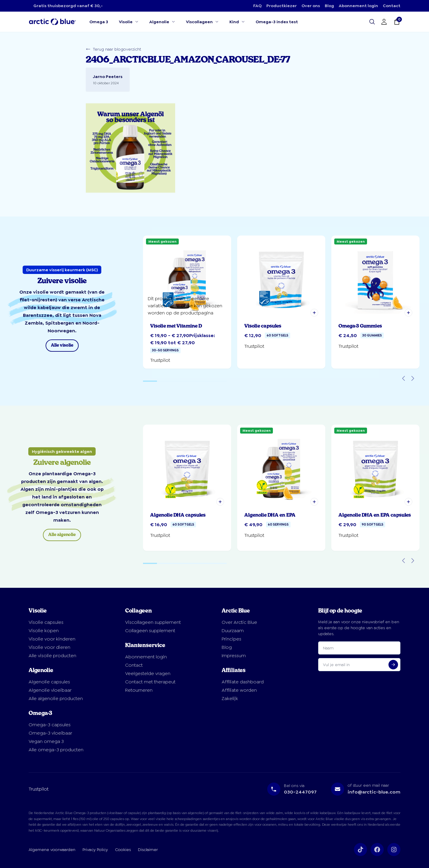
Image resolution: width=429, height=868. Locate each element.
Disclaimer (148, 850)
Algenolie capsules (49, 682)
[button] (314, 313)
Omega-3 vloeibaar (50, 733)
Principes (231, 639)
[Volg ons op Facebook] (377, 850)
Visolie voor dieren (49, 647)
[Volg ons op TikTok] (360, 850)
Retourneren (139, 690)
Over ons (311, 6)
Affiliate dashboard (243, 682)
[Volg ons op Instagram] (394, 850)
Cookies (123, 850)
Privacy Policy (95, 850)
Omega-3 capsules (50, 725)
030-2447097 (300, 792)
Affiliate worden (239, 690)
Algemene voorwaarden (52, 850)
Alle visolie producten (52, 656)
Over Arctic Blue (239, 622)
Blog (329, 6)
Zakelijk (230, 698)
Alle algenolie (62, 535)
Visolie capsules (46, 622)
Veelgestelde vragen (148, 673)
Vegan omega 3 (46, 741)
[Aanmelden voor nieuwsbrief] (393, 665)
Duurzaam (233, 631)
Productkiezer (282, 6)
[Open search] (372, 22)
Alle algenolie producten (56, 698)
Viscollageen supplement (153, 622)
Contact (392, 6)
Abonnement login (358, 6)
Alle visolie (62, 345)
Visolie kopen (44, 631)
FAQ (257, 6)
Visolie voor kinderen (52, 639)
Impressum (234, 656)
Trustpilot (39, 789)
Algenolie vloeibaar (50, 690)
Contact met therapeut (150, 682)
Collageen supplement (150, 631)
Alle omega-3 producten (56, 750)
